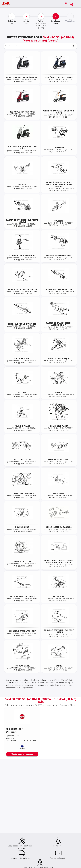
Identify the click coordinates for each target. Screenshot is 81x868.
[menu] (77, 4)
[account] (66, 4)
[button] (22, 717)
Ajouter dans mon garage (22, 754)
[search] (75, 46)
